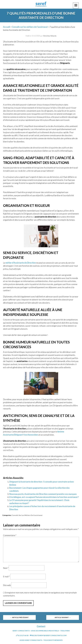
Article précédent (19, 617)
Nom (6, 568)
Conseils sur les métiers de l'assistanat (27, 515)
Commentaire (10, 535)
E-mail (6, 577)
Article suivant (63, 617)
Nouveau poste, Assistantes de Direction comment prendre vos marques (43, 494)
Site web (7, 585)
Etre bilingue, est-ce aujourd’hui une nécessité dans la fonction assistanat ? (44, 497)
